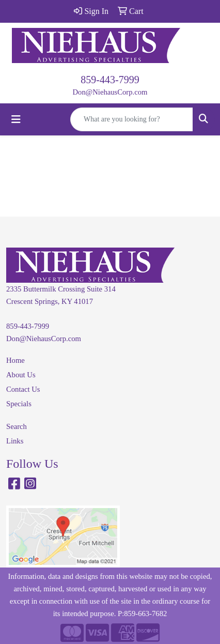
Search (17, 426)
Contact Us (23, 389)
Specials (19, 404)
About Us (21, 375)
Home (15, 360)
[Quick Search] (132, 119)
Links (15, 441)
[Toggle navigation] (16, 119)
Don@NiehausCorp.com (110, 92)
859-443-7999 (110, 80)
